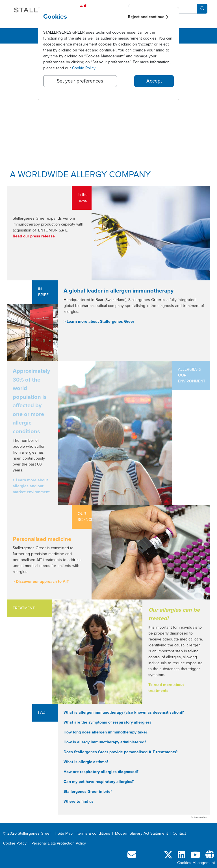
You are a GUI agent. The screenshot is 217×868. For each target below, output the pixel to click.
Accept (154, 81)
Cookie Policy (84, 68)
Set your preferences (80, 81)
